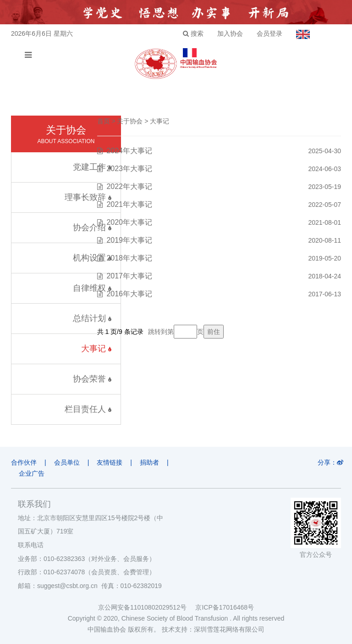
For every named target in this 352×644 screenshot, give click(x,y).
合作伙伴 (24, 462)
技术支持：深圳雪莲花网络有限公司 (213, 629)
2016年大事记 (129, 294)
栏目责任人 (88, 409)
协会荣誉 (92, 379)
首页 (104, 121)
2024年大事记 (129, 151)
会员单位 (67, 462)
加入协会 (230, 33)
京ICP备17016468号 (225, 607)
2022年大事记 (129, 186)
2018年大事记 (129, 258)
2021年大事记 (129, 204)
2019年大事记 (129, 240)
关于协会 (130, 121)
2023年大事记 (129, 169)
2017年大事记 (129, 276)
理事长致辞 (88, 197)
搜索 (193, 33)
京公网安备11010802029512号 (147, 607)
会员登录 (269, 33)
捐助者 (149, 462)
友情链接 (110, 462)
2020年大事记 (129, 222)
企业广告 (32, 473)
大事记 (96, 349)
